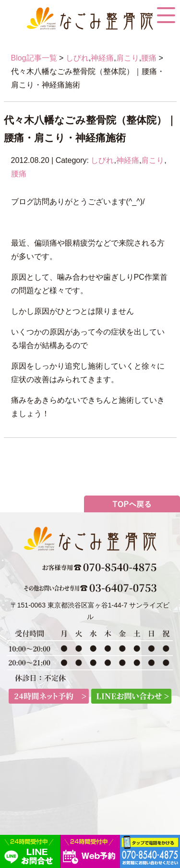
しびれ (77, 58)
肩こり (128, 58)
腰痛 (149, 58)
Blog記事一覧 (34, 58)
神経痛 (102, 58)
